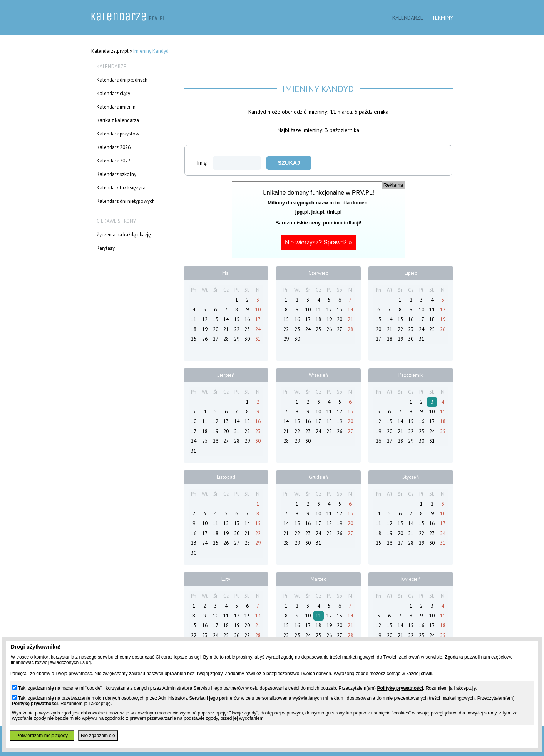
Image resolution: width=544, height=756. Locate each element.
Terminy (442, 18)
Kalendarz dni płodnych (122, 80)
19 (205, 329)
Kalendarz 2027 (114, 161)
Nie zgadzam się (98, 736)
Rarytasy (106, 248)
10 (258, 310)
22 (237, 329)
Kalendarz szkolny (116, 174)
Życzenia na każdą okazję (124, 235)
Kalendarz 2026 (114, 147)
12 (205, 319)
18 (194, 329)
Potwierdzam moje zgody (42, 736)
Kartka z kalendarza (118, 120)
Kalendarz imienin (116, 107)
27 (216, 339)
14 (226, 319)
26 (205, 339)
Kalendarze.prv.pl (110, 51)
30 (247, 339)
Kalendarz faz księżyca (121, 188)
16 (247, 319)
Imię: (229, 163)
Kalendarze (408, 18)
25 (194, 339)
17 (258, 319)
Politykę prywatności (400, 688)
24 (258, 329)
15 (237, 319)
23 (247, 329)
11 (194, 319)
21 (226, 329)
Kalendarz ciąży (113, 93)
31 (258, 339)
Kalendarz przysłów (118, 134)
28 (226, 339)
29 (237, 339)
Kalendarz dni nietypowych (126, 201)
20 (216, 329)
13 (216, 319)
